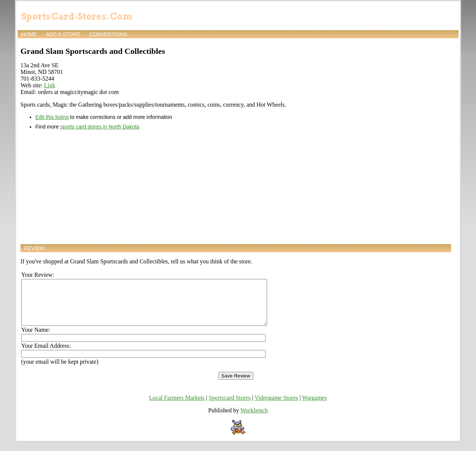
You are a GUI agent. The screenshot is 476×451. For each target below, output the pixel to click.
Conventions (108, 34)
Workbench (254, 419)
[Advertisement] (236, 187)
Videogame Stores (276, 407)
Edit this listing (52, 117)
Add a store (63, 34)
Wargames (314, 407)
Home (29, 34)
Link (50, 85)
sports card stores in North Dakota (100, 127)
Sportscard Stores (229, 407)
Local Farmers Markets (177, 407)
